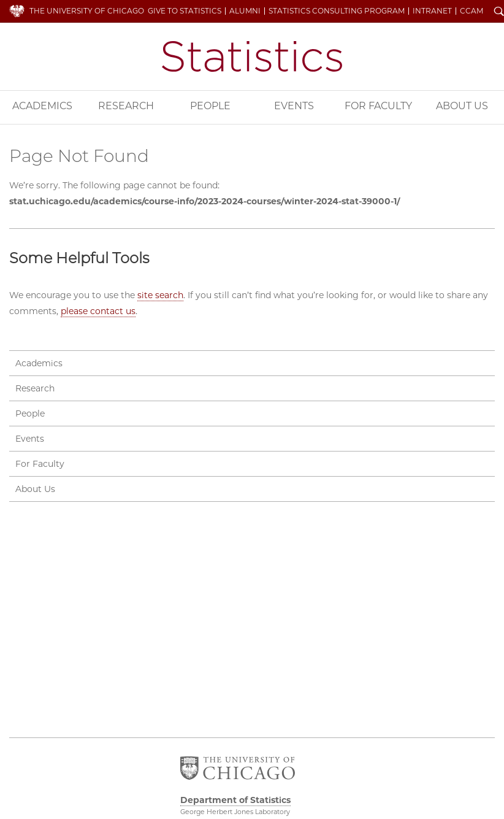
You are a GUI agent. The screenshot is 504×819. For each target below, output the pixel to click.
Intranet (432, 11)
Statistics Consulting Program (337, 11)
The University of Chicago (87, 11)
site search (160, 295)
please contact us (98, 311)
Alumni (245, 11)
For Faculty (378, 106)
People (210, 106)
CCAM (472, 11)
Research (126, 106)
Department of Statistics (252, 56)
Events (294, 106)
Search (499, 12)
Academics (42, 106)
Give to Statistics (185, 11)
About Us (462, 106)
